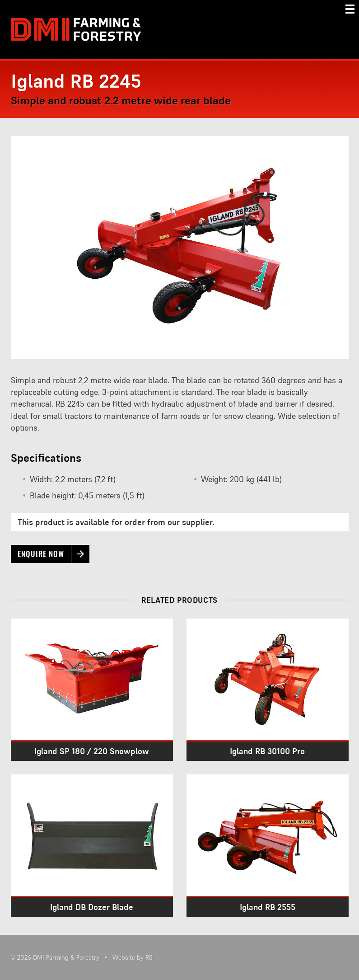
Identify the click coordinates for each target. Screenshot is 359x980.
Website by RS (133, 957)
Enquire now (41, 554)
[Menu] (350, 9)
